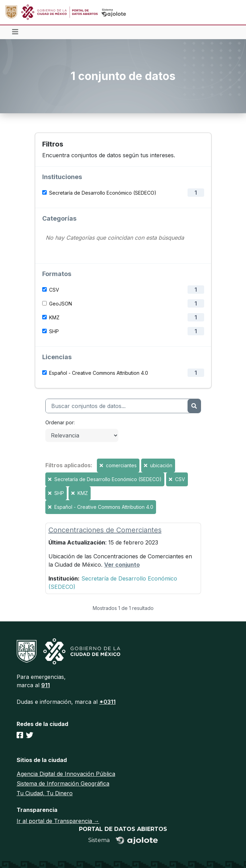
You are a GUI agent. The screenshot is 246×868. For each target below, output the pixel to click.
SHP (54, 331)
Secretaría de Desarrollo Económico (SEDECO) (103, 193)
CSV (54, 290)
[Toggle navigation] (15, 32)
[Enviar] (194, 406)
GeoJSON (61, 304)
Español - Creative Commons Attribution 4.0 (99, 373)
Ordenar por (60, 422)
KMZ (54, 317)
